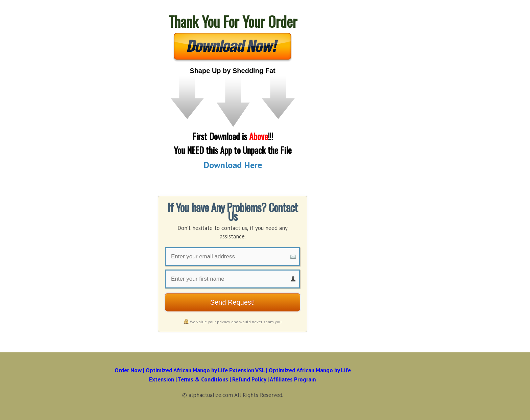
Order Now (128, 370)
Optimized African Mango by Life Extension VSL (205, 370)
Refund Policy (249, 379)
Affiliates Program (293, 379)
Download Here (233, 165)
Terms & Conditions (203, 379)
